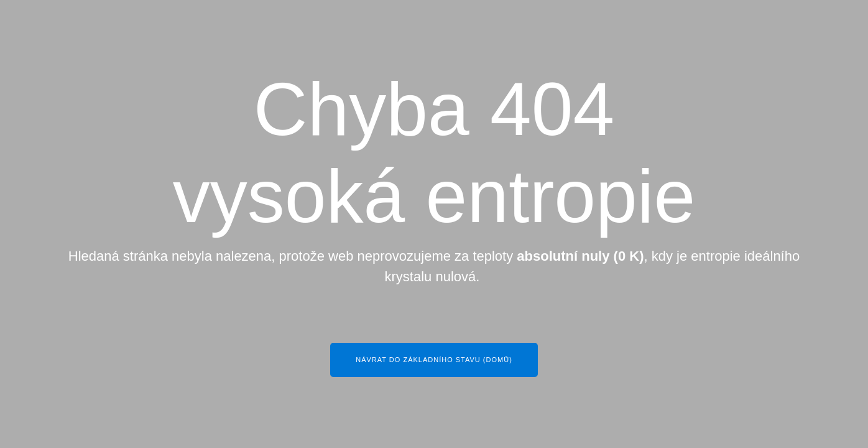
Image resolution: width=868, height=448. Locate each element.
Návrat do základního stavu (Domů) (434, 360)
